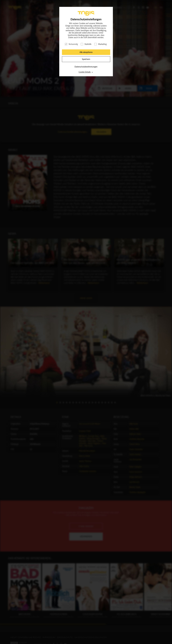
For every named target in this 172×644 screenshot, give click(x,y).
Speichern (86, 59)
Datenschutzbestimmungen (86, 67)
